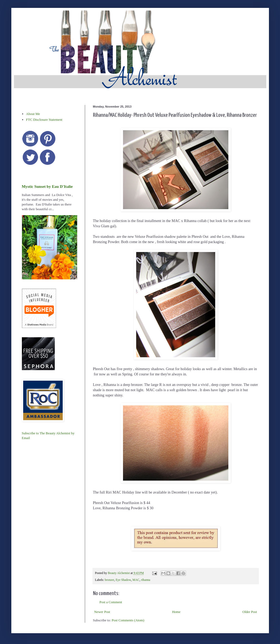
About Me (33, 114)
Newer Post (102, 612)
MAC (136, 580)
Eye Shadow (123, 580)
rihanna (146, 580)
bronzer (109, 580)
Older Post (250, 612)
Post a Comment (111, 602)
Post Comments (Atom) (128, 620)
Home (176, 612)
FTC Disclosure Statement (44, 120)
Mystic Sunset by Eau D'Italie (47, 186)
